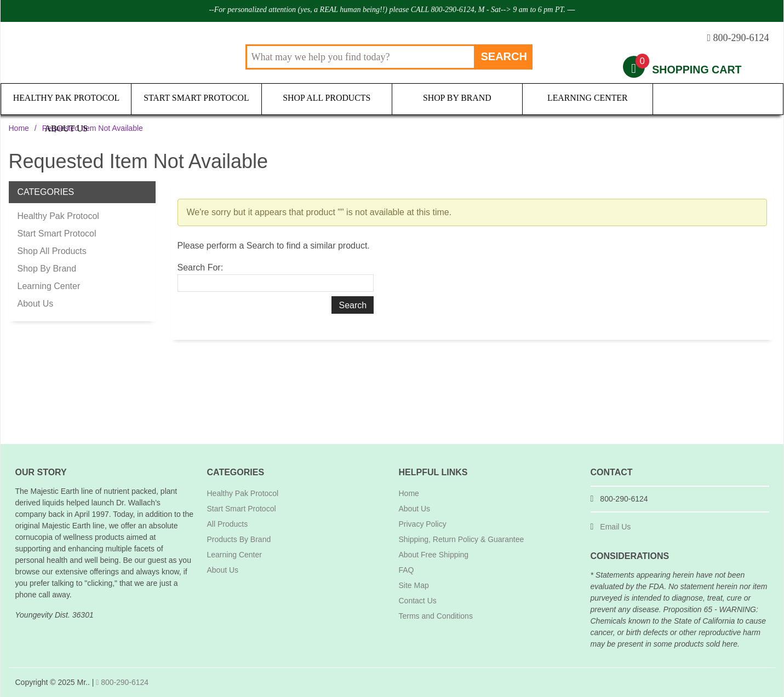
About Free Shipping (434, 555)
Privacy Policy (423, 524)
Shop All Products (327, 98)
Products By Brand (239, 539)
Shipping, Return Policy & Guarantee (462, 539)
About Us (717, 98)
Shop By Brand (457, 98)
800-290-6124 (122, 682)
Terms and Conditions (436, 616)
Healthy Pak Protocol (66, 98)
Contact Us (418, 601)
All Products (228, 524)
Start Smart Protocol (196, 98)
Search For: (201, 267)
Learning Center (587, 98)
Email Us (615, 527)
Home (19, 128)
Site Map (414, 585)
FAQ (407, 570)
